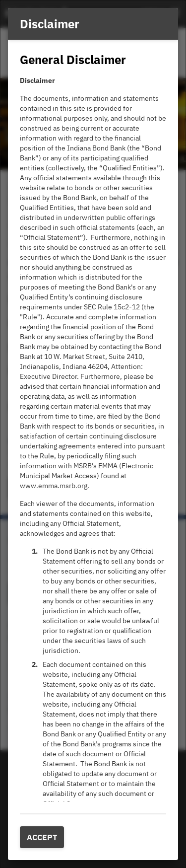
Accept (42, 837)
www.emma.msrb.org (54, 486)
